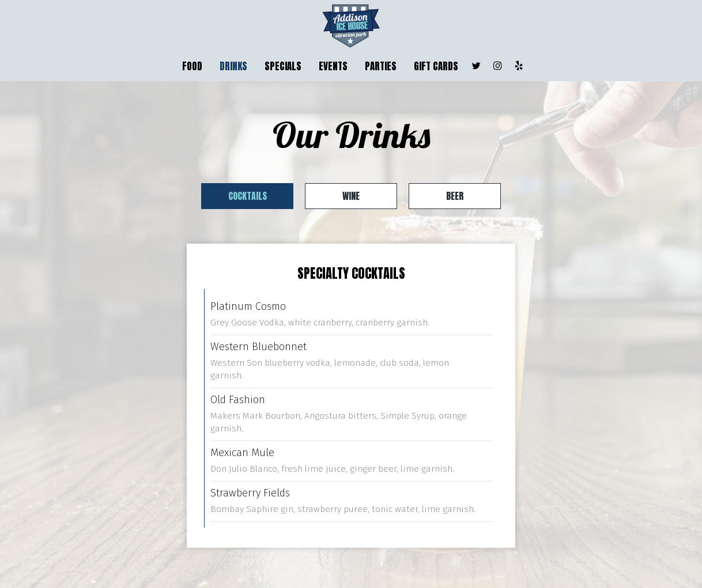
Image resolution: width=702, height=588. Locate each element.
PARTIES (381, 66)
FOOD (192, 66)
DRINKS (233, 66)
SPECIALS (283, 66)
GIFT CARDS (436, 66)
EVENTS (333, 66)
